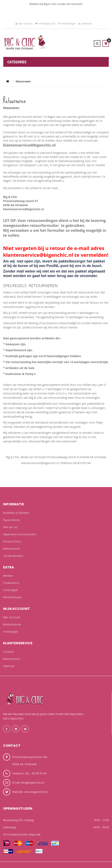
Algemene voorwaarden (20, 534)
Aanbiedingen (12, 597)
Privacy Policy (12, 541)
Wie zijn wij (10, 527)
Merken (8, 576)
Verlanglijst (10, 590)
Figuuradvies (12, 520)
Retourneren (23, 81)
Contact (8, 652)
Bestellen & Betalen (16, 513)
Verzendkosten (13, 556)
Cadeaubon (11, 583)
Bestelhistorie (12, 624)
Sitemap (9, 666)
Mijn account (12, 617)
